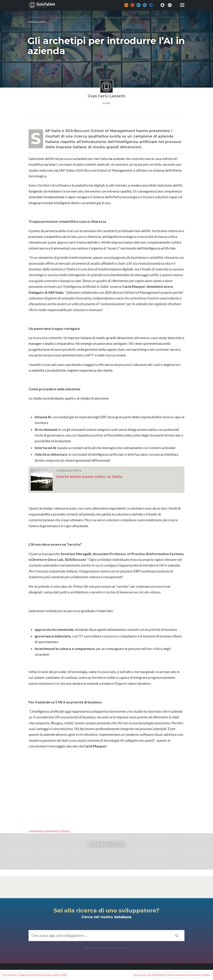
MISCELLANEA (37, 22)
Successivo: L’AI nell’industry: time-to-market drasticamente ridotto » (172, 975)
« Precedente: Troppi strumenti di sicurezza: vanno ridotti (34, 975)
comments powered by (49, 831)
